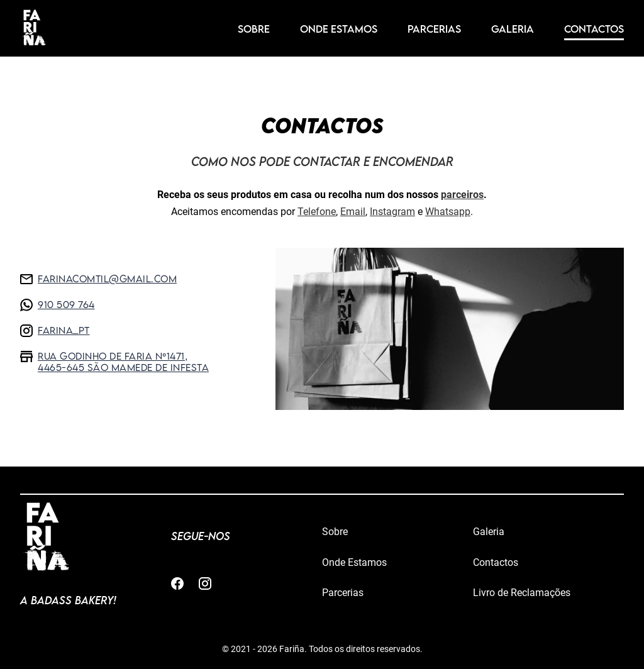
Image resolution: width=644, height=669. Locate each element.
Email (353, 212)
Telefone (317, 212)
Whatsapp (448, 212)
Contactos (594, 29)
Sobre (254, 29)
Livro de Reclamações (522, 593)
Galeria (513, 29)
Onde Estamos (339, 29)
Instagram (392, 212)
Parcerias (434, 29)
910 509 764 (58, 306)
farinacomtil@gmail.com (98, 280)
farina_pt (55, 332)
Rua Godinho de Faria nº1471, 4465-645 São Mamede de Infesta (114, 362)
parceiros (462, 195)
